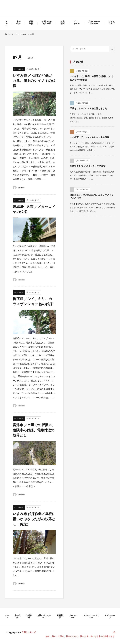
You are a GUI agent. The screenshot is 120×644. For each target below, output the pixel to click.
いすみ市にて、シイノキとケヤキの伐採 (90, 137)
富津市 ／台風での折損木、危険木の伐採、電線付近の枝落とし (34, 430)
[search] (112, 49)
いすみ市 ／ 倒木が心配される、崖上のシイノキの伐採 (34, 81)
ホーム (6, 24)
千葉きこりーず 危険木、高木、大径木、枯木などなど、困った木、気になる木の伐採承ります (60, 9)
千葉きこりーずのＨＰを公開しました (88, 109)
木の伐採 (18, 23)
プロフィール (76, 23)
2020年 (23, 34)
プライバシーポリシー (94, 23)
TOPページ (12, 34)
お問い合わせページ (47, 23)
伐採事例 (31, 23)
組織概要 (62, 23)
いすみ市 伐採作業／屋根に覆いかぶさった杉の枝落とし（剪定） (34, 519)
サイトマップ (111, 23)
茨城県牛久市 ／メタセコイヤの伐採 (88, 166)
